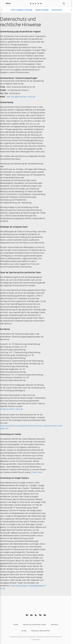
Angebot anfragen (42, 10)
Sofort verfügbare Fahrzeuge (22, 10)
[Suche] (64, 3)
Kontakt (24, 631)
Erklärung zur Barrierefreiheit (40, 631)
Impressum (55, 625)
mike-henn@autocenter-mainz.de (21, 97)
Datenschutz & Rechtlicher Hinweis (35, 625)
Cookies (16, 625)
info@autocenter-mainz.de (11, 409)
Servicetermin (57, 10)
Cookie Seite (37, 472)
